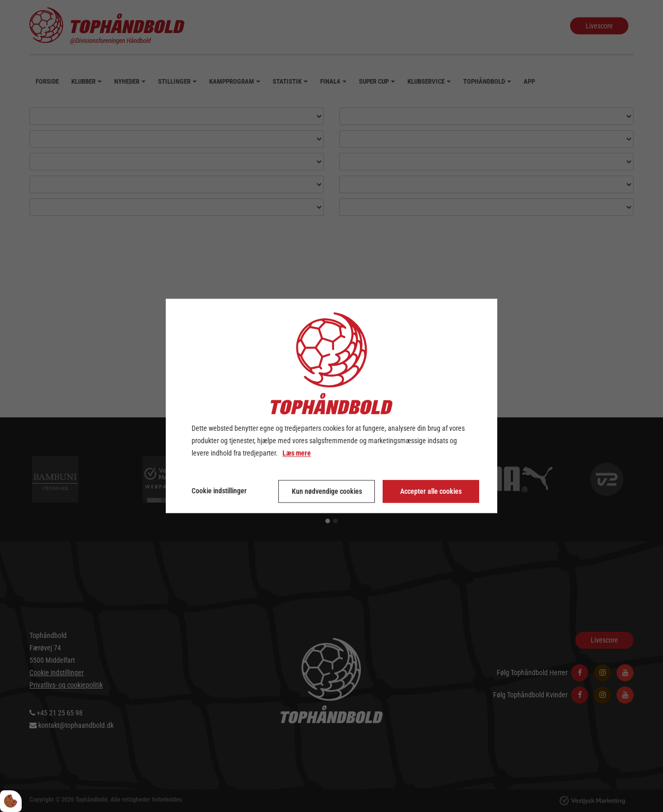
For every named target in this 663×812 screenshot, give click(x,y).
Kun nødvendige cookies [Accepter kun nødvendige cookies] (327, 492)
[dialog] (331, 406)
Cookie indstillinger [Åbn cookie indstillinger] (219, 491)
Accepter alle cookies (431, 492)
